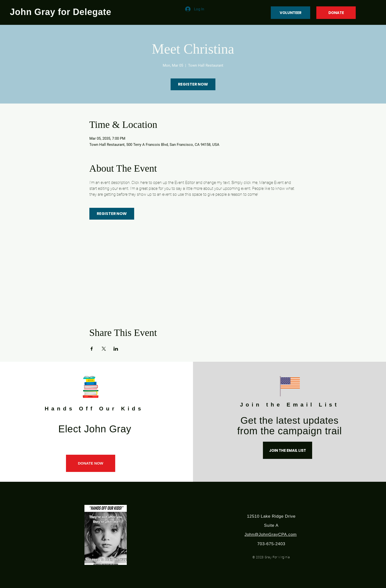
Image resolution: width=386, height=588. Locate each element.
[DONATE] (336, 13)
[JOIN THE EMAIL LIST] (288, 450)
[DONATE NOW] (91, 463)
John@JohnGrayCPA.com (271, 535)
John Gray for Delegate (61, 12)
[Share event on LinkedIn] (116, 349)
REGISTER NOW (193, 84)
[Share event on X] (104, 349)
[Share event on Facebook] (92, 349)
